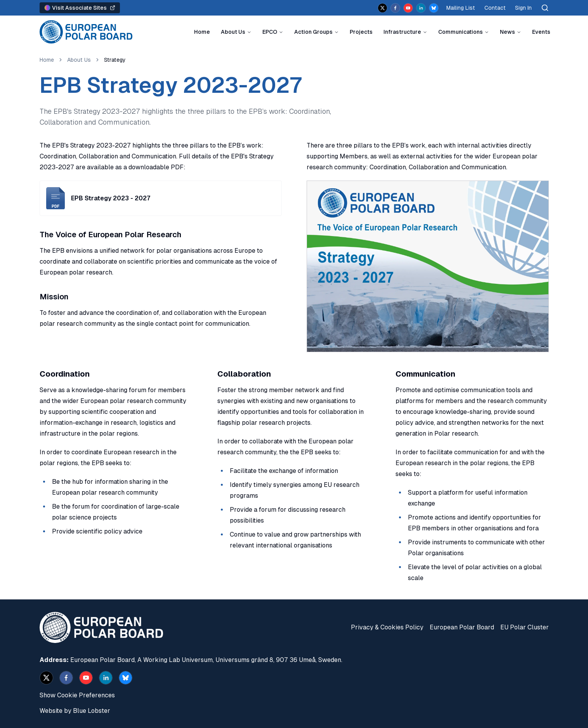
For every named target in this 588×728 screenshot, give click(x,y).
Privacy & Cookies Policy (387, 627)
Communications (461, 32)
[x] (382, 8)
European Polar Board (462, 627)
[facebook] (395, 8)
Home (202, 32)
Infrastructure (402, 32)
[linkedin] (421, 8)
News (507, 32)
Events (541, 32)
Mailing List (461, 8)
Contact (495, 8)
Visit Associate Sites (80, 8)
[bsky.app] (434, 8)
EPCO (270, 32)
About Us (233, 32)
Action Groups (313, 32)
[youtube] (408, 8)
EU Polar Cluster (525, 627)
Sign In (523, 8)
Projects (361, 32)
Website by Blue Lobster (75, 711)
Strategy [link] (115, 60)
